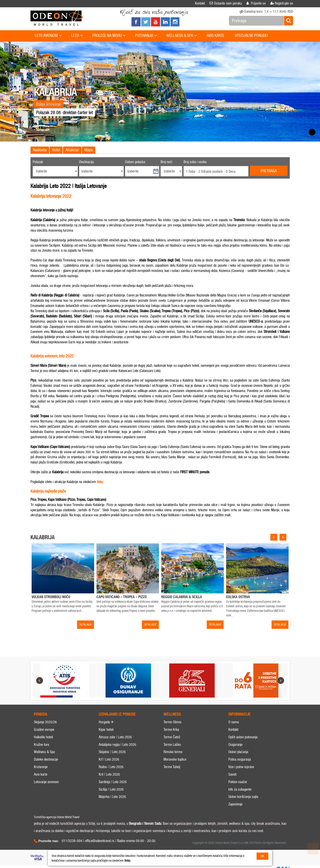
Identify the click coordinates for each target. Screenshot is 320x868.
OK (262, 856)
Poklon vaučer (238, 790)
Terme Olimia (172, 730)
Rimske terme (173, 760)
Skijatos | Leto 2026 (112, 760)
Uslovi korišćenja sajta (243, 805)
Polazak (38, 162)
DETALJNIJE (86, 625)
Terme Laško (172, 753)
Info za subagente (240, 798)
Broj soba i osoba (195, 162)
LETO (77, 36)
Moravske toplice (175, 768)
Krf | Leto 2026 (109, 768)
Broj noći (166, 162)
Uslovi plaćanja (238, 760)
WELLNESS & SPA (182, 36)
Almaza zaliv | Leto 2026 (115, 745)
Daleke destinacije (46, 768)
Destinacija (86, 162)
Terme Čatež (172, 745)
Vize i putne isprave (241, 775)
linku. (128, 861)
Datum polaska (135, 162)
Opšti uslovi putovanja (243, 745)
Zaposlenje (235, 813)
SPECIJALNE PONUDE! (251, 35)
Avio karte (41, 783)
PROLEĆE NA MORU (109, 36)
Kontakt (233, 738)
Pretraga (269, 171)
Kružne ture (42, 753)
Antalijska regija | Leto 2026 (117, 753)
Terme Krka (171, 738)
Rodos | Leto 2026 (111, 775)
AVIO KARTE (215, 35)
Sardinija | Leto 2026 (113, 790)
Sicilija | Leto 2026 (111, 798)
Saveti (232, 783)
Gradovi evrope (44, 738)
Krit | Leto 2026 (109, 783)
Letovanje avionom (46, 790)
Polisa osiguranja (240, 768)
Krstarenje (41, 775)
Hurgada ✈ (106, 730)
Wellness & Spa (44, 760)
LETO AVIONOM (48, 36)
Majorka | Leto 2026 (112, 805)
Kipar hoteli (106, 738)
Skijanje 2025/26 (45, 730)
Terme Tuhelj (172, 775)
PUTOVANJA (146, 36)
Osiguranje (235, 753)
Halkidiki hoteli (43, 745)
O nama (234, 730)
